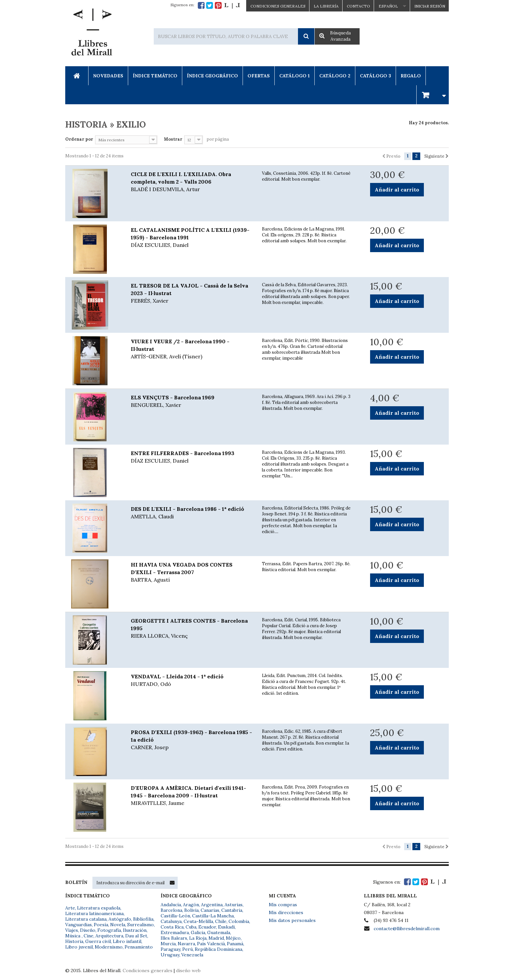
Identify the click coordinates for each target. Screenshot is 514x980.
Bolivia (191, 910)
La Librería (326, 6)
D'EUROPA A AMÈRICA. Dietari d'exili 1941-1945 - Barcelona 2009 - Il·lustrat (191, 796)
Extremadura (175, 932)
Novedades (108, 76)
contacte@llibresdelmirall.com (407, 929)
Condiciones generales (148, 970)
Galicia (198, 932)
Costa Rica (172, 927)
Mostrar (173, 139)
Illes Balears (174, 938)
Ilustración (135, 930)
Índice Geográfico (212, 76)
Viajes (72, 930)
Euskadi (226, 927)
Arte (70, 908)
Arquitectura (109, 936)
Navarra (186, 944)
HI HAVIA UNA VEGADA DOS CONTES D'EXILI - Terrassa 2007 (191, 572)
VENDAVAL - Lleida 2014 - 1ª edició (191, 680)
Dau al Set (136, 936)
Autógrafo (120, 919)
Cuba (191, 927)
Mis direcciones (286, 912)
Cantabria (232, 910)
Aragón (191, 905)
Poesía (101, 925)
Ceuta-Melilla (198, 921)
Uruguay (170, 955)
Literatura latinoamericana (94, 913)
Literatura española (99, 908)
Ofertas (259, 76)
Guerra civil (98, 941)
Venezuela (192, 955)
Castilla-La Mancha (213, 916)
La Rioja (198, 938)
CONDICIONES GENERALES (278, 6)
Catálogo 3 (376, 76)
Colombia (239, 921)
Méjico (233, 938)
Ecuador (207, 927)
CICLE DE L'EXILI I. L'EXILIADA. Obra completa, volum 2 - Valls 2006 (191, 182)
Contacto (358, 6)
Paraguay (170, 949)
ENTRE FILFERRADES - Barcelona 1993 (191, 457)
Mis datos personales (292, 920)
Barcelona (171, 910)
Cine (89, 936)
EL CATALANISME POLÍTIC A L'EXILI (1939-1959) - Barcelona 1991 (191, 238)
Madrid (216, 938)
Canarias (210, 910)
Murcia (168, 944)
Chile (221, 921)
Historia (74, 941)
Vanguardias (79, 925)
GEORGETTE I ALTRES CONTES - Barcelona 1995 (191, 629)
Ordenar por (79, 139)
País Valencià (211, 944)
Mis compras (283, 905)
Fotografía (109, 930)
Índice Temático (155, 76)
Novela (118, 925)
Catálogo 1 (295, 76)
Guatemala (219, 932)
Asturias (234, 905)
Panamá (235, 944)
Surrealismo (140, 925)
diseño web (188, 970)
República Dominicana (218, 949)
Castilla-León (175, 916)
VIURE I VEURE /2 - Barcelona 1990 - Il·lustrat (191, 349)
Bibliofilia (143, 919)
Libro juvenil (79, 947)
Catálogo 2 (335, 76)
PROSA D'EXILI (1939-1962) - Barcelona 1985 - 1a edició (191, 740)
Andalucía (171, 905)
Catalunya (171, 921)
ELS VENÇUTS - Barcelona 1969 (191, 401)
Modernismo (109, 947)
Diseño (88, 930)
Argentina (212, 905)
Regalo (411, 76)
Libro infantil (127, 941)
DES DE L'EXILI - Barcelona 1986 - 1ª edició (191, 513)
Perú (188, 949)
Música (73, 936)
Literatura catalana (86, 919)
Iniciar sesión (430, 6)
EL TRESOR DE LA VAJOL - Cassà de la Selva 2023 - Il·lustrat (191, 293)
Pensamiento (139, 947)
